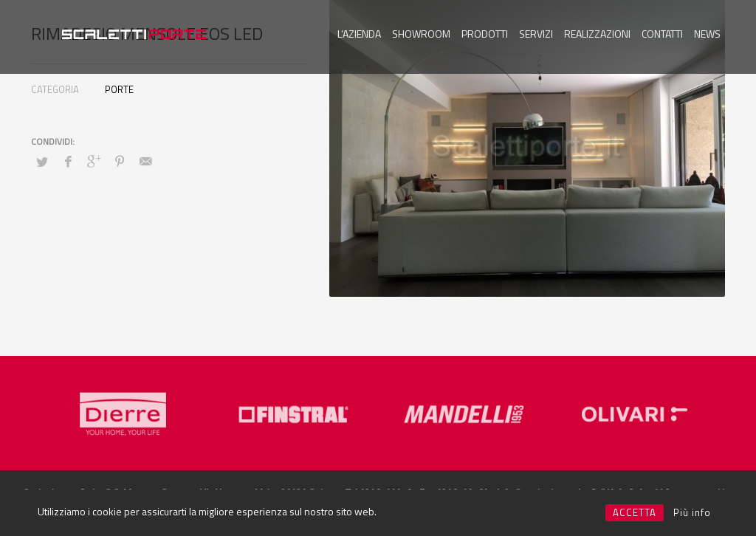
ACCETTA (635, 512)
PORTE (119, 89)
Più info (692, 512)
